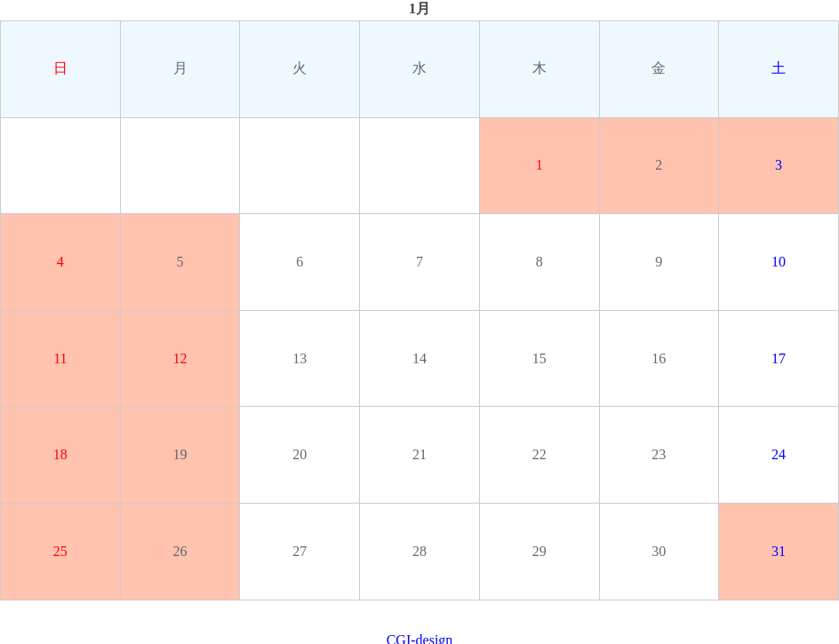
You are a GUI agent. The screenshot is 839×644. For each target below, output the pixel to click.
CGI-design (420, 636)
